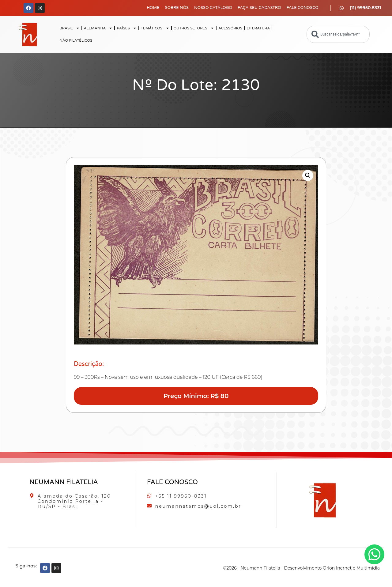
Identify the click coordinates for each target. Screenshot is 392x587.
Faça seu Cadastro (259, 8)
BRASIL (70, 28)
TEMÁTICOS (155, 28)
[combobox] (338, 34)
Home (153, 8)
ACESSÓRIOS (230, 28)
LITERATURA (258, 28)
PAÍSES (126, 28)
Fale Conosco (303, 8)
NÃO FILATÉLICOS (76, 40)
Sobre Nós (177, 8)
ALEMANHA (98, 28)
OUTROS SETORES (194, 28)
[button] (308, 175)
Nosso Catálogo (213, 8)
